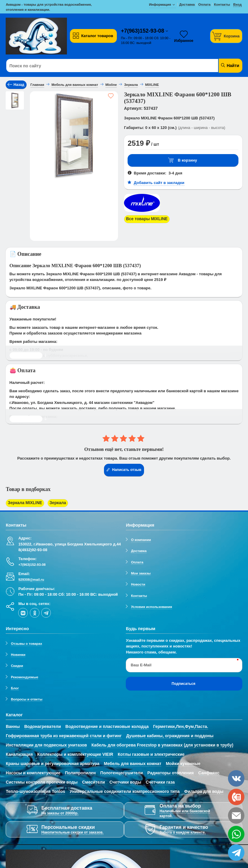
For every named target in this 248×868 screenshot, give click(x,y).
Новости (138, 583)
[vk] (23, 612)
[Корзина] (226, 36)
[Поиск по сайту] (104, 66)
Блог (15, 687)
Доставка (139, 550)
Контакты (139, 595)
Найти (230, 65)
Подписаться (183, 682)
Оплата (137, 561)
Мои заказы (141, 572)
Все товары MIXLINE (146, 219)
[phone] (236, 797)
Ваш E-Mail (141, 664)
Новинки (18, 654)
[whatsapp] (236, 834)
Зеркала (55, 503)
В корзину (183, 161)
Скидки (17, 665)
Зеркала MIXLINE (24, 503)
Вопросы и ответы (27, 698)
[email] (236, 815)
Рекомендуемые (25, 676)
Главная (37, 85)
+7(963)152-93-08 (143, 31)
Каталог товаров (93, 36)
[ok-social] (35, 612)
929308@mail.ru (31, 579)
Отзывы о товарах (26, 642)
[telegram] (46, 612)
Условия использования (151, 606)
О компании (141, 539)
